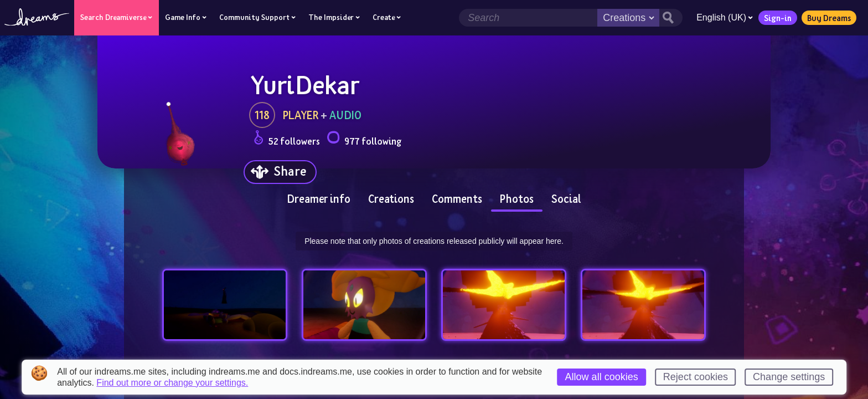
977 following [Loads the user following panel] (364, 139)
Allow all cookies (602, 377)
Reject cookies (696, 377)
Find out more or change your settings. (172, 383)
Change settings (789, 377)
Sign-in (778, 18)
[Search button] (671, 18)
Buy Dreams (829, 18)
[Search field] (528, 18)
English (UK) (725, 17)
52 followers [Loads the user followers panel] (287, 139)
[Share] (280, 172)
